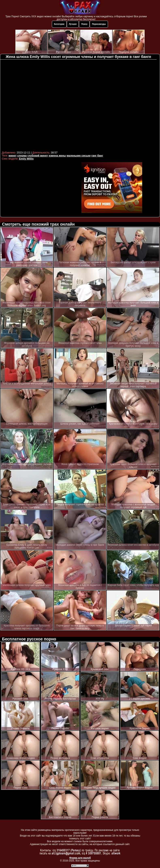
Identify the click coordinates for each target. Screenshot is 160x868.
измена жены (57, 156)
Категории (59, 24)
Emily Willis (26, 159)
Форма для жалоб (80, 858)
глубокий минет (38, 156)
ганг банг (97, 156)
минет (13, 156)
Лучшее (73, 24)
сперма (22, 156)
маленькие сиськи (79, 156)
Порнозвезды (99, 24)
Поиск (84, 24)
